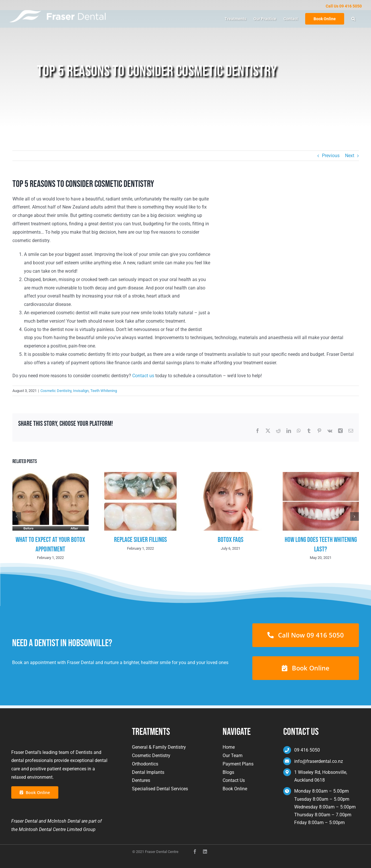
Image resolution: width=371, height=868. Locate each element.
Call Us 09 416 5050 (344, 6)
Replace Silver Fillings (140, 540)
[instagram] (205, 849)
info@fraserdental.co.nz (319, 761)
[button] (353, 19)
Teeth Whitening (104, 391)
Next (350, 156)
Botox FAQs (231, 540)
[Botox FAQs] (231, 475)
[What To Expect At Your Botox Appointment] (51, 475)
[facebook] (195, 849)
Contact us (143, 376)
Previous (331, 156)
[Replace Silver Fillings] (141, 475)
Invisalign (81, 391)
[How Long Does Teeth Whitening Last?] (321, 475)
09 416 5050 (307, 750)
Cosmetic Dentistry (56, 391)
